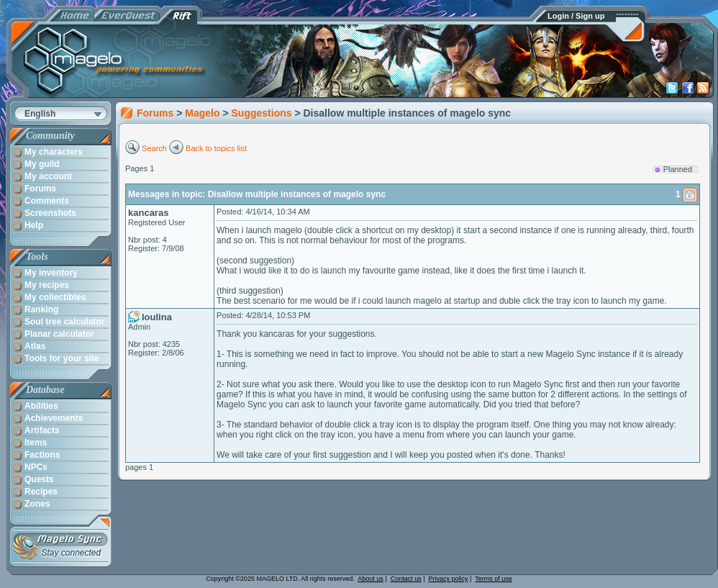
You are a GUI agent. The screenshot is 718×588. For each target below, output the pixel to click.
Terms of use (494, 579)
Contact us (406, 579)
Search (154, 148)
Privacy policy (449, 579)
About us (371, 579)
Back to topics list (216, 148)
